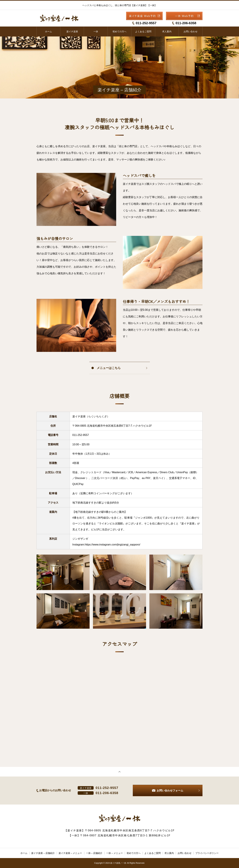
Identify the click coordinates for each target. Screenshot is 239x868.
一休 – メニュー (115, 853)
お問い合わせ (191, 31)
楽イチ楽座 (72, 31)
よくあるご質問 (143, 31)
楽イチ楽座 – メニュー (70, 853)
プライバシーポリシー (207, 853)
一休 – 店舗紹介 (94, 853)
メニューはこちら (109, 368)
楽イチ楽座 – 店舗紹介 (43, 853)
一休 (96, 31)
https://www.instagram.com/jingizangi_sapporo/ (113, 545)
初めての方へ (119, 31)
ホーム (48, 31)
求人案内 (167, 31)
